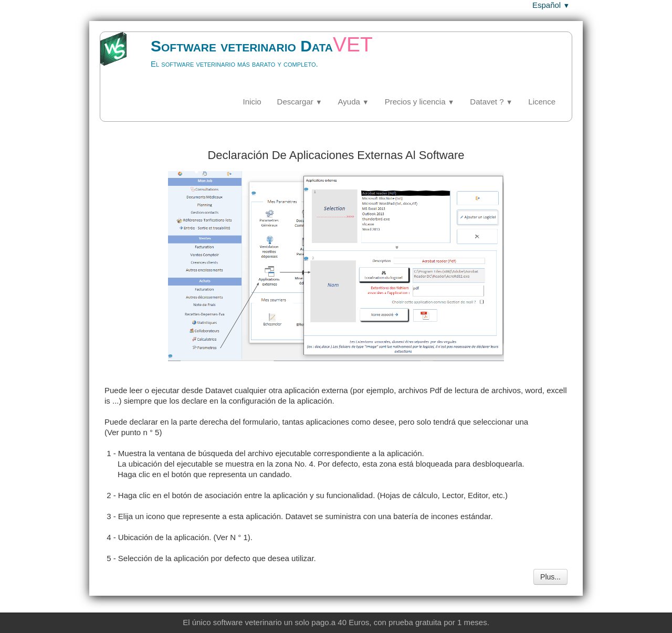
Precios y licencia (420, 102)
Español (551, 5)
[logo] (249, 61)
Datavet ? (491, 102)
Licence (542, 102)
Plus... (550, 577)
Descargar (300, 102)
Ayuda (354, 102)
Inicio (252, 102)
